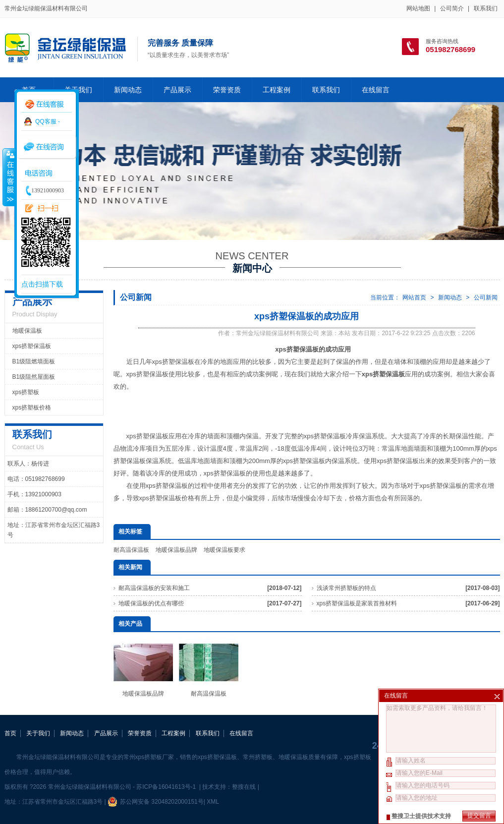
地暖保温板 (27, 331)
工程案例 (277, 90)
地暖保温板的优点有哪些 (151, 603)
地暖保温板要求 (224, 550)
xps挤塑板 (26, 392)
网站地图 (418, 8)
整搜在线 (244, 787)
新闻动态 (128, 90)
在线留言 (376, 90)
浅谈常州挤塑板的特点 (346, 588)
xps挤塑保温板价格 (167, 498)
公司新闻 (486, 297)
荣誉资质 (227, 90)
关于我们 (38, 733)
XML (213, 802)
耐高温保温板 (131, 550)
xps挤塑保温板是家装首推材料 (357, 603)
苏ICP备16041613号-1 (167, 787)
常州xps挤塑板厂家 (149, 757)
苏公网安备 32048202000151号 (156, 802)
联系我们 (486, 8)
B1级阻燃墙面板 (34, 361)
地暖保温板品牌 (176, 550)
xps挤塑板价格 (32, 408)
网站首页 (414, 297)
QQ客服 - (48, 121)
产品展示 (177, 90)
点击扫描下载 (42, 284)
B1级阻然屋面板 (34, 377)
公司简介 (452, 8)
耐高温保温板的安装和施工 (154, 588)
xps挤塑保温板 (32, 346)
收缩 (8, 177)
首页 (10, 733)
